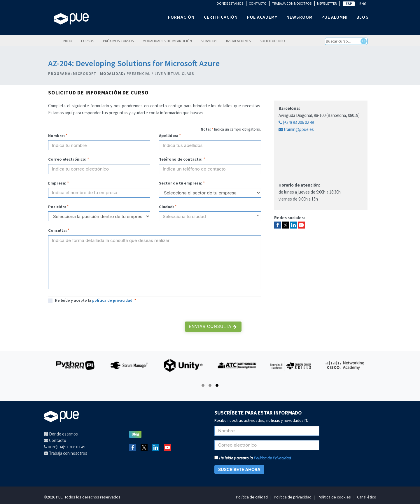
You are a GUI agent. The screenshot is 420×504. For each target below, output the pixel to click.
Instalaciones (238, 41)
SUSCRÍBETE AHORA (239, 469)
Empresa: (57, 183)
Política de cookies (334, 497)
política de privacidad (112, 300)
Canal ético (367, 497)
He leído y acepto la (253, 458)
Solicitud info (272, 41)
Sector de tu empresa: (181, 183)
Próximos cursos (118, 41)
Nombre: (56, 136)
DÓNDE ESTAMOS (230, 3)
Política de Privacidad (272, 458)
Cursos (88, 41)
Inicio (68, 41)
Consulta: (57, 230)
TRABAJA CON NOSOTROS (292, 3)
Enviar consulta (213, 326)
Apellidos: (169, 136)
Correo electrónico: (67, 159)
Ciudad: (166, 207)
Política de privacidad (293, 497)
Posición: (57, 207)
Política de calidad (252, 497)
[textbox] (210, 219)
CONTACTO (258, 3)
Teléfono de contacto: (181, 159)
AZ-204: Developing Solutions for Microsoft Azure (134, 63)
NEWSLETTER (327, 3)
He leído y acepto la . (96, 300)
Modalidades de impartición (167, 41)
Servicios (209, 41)
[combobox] (210, 216)
